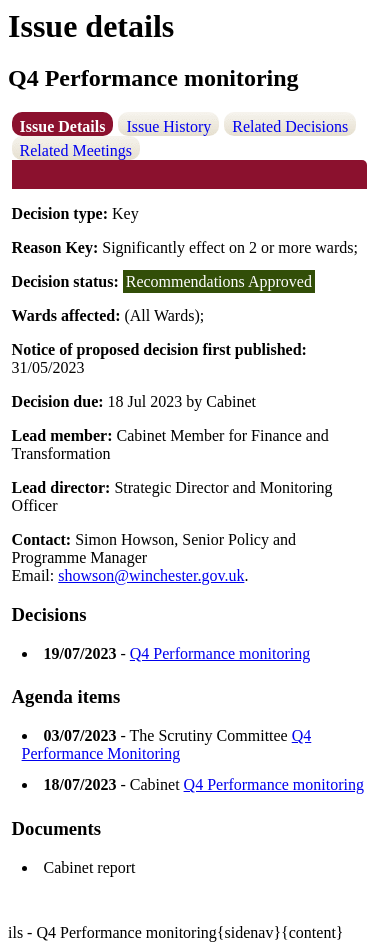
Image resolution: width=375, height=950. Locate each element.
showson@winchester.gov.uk (151, 575)
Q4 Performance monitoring (220, 653)
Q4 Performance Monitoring (167, 744)
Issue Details (63, 126)
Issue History (168, 126)
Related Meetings (76, 150)
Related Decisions (290, 126)
